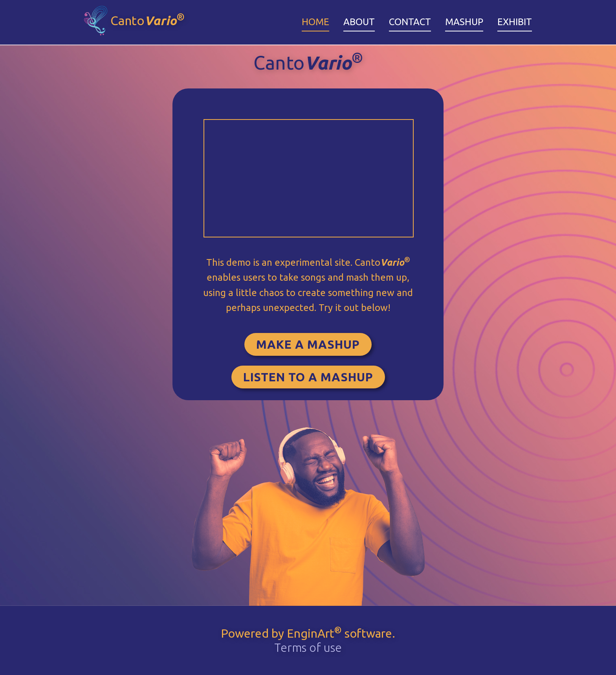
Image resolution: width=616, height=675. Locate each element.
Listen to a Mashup (308, 377)
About (359, 22)
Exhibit (515, 22)
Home (315, 22)
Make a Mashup (308, 344)
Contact (410, 22)
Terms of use (308, 647)
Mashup (464, 22)
